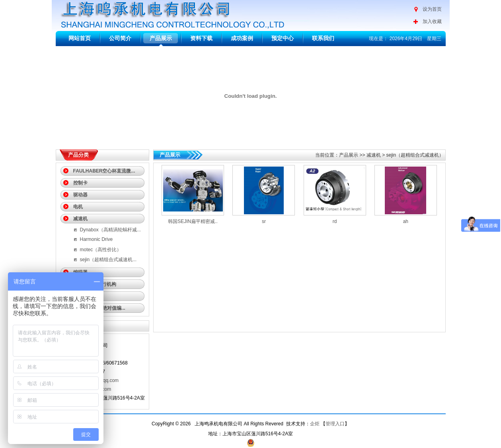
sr (264, 221)
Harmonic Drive (96, 239)
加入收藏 (432, 21)
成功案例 (242, 38)
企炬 (315, 424)
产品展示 (161, 38)
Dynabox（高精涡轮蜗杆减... (110, 230)
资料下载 (201, 38)
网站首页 (80, 38)
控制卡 (80, 183)
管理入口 (335, 424)
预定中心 (283, 38)
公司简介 (120, 38)
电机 (78, 207)
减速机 (80, 219)
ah (406, 221)
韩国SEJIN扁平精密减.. (193, 221)
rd (335, 221)
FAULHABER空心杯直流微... (104, 171)
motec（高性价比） (101, 250)
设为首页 (432, 9)
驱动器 (80, 195)
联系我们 (323, 38)
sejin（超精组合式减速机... (108, 260)
